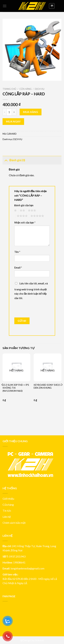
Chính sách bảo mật (14, 523)
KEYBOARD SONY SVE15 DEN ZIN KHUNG (47, 386)
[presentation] (38, 309)
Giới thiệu (8, 499)
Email (18, 268)
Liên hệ (7, 517)
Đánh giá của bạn (24, 205)
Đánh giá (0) (14, 160)
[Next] (62, 392)
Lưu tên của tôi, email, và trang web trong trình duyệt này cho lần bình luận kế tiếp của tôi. (31, 291)
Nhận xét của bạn (25, 223)
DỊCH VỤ (40, 89)
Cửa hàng (26, 89)
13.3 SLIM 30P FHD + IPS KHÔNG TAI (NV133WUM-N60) (16, 388)
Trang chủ (9, 89)
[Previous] (2, 392)
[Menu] (5, 6)
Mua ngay (13, 121)
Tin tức (7, 511)
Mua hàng (31, 112)
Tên (17, 252)
